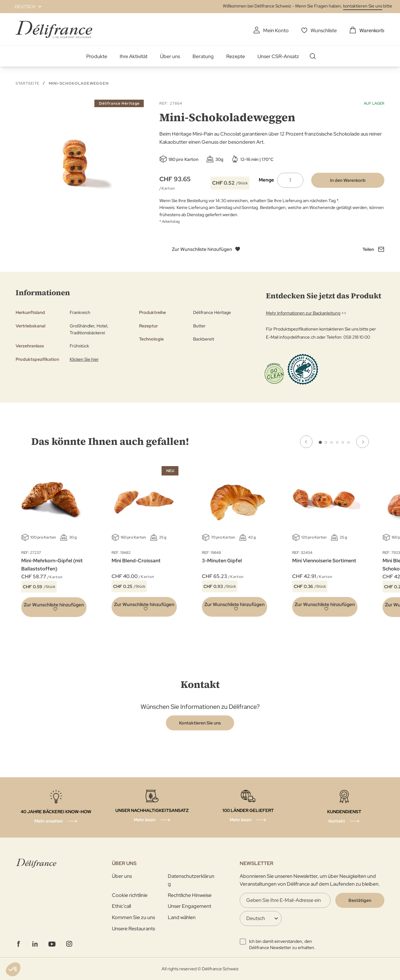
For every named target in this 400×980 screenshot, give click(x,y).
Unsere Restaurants (133, 929)
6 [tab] (348, 442)
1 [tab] (320, 442)
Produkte (97, 56)
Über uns (170, 56)
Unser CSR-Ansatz (278, 56)
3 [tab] (332, 442)
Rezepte (236, 56)
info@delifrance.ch (297, 337)
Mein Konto (276, 30)
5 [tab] (343, 442)
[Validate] (360, 900)
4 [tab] (337, 442)
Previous (306, 442)
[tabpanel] (144, 543)
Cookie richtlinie (130, 895)
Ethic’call (121, 906)
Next (362, 442)
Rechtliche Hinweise (190, 895)
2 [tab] (326, 442)
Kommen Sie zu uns (133, 917)
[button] (24, 7)
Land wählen (182, 917)
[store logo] (54, 30)
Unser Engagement (190, 906)
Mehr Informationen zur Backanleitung (303, 313)
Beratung (203, 56)
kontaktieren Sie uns (363, 6)
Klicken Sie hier (84, 359)
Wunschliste (324, 30)
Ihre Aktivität (134, 56)
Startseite (27, 83)
